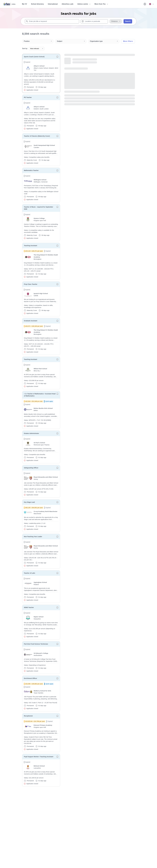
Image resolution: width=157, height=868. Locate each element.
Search (128, 21)
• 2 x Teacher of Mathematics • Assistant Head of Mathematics (40, 395)
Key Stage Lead (29, 502)
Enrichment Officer (30, 678)
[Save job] (57, 57)
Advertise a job (67, 4)
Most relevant (37, 49)
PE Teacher (28, 97)
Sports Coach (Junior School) (34, 57)
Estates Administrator (31, 433)
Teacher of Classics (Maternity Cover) (37, 136)
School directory (37, 4)
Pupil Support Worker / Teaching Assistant (39, 757)
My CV (24, 4)
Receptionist (28, 716)
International (53, 4)
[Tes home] (9, 4)
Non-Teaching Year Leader (33, 537)
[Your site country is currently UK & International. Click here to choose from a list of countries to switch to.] (151, 4)
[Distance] (116, 21)
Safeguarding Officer (31, 468)
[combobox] (52, 21)
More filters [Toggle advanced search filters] (128, 41)
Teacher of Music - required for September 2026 (39, 208)
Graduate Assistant (31, 321)
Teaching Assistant (31, 246)
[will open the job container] (41, 76)
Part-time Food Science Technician (36, 644)
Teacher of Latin (30, 573)
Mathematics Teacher (31, 170)
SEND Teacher (29, 607)
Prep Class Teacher (31, 284)
